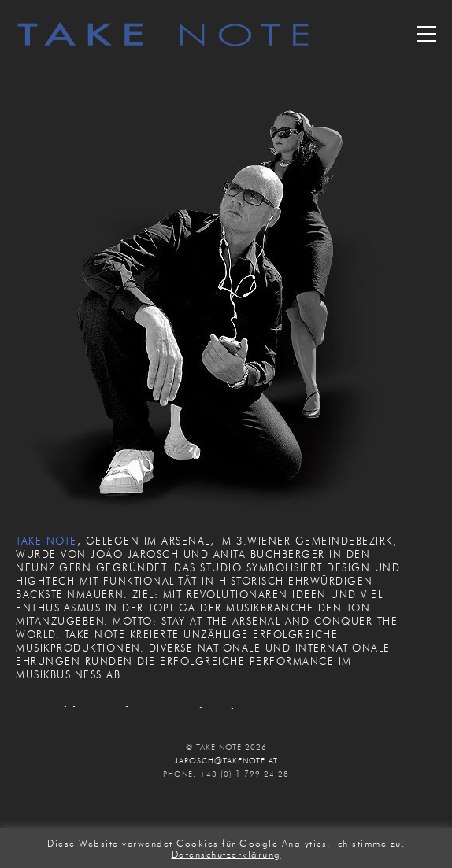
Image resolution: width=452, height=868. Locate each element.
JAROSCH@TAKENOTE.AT (226, 761)
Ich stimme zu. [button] (369, 843)
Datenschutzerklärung (226, 853)
